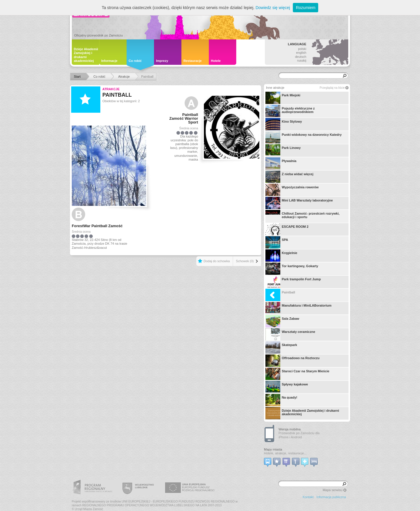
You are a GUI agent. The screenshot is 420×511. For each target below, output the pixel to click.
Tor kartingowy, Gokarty (292, 269)
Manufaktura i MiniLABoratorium (299, 308)
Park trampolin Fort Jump (293, 282)
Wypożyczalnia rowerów (292, 190)
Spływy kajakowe (287, 387)
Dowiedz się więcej (273, 8)
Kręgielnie (281, 255)
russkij (302, 60)
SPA (277, 242)
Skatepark (281, 347)
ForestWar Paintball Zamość (97, 226)
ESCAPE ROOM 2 (287, 229)
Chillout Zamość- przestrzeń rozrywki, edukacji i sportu (302, 216)
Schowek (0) (245, 261)
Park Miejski (283, 98)
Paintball (280, 295)
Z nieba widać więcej (289, 177)
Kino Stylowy (284, 124)
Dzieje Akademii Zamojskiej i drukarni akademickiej (302, 413)
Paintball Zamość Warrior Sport (184, 118)
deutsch (301, 57)
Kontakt (308, 497)
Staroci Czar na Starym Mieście (297, 374)
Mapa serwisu (332, 490)
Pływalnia (281, 164)
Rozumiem (306, 8)
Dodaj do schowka (217, 261)
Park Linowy (283, 150)
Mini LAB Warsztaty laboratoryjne (299, 203)
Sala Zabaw (282, 321)
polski (302, 49)
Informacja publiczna (331, 497)
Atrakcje (111, 89)
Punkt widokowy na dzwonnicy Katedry (303, 137)
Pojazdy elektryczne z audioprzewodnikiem (290, 111)
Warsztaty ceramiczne (290, 334)
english (301, 53)
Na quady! (281, 400)
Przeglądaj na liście (332, 88)
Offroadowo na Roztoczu (293, 361)
